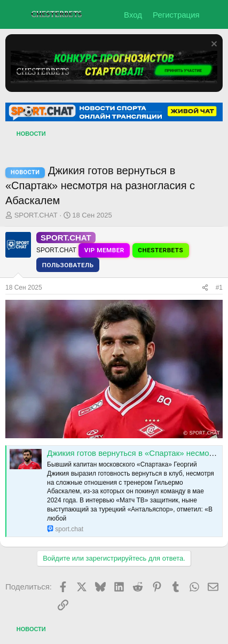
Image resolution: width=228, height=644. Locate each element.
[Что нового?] (215, 15)
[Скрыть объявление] (213, 45)
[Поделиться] (205, 288)
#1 (219, 288)
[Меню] (15, 14)
